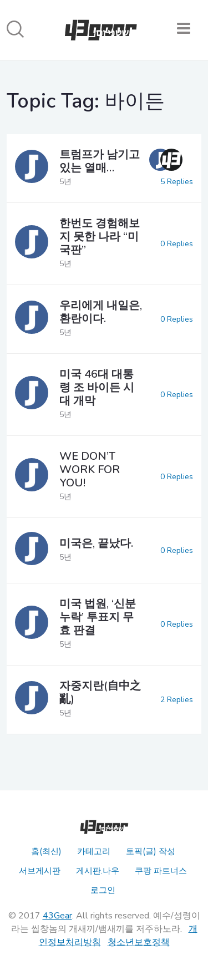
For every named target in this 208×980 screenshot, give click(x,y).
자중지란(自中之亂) (100, 692)
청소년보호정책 (139, 942)
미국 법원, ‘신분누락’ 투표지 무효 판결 (98, 617)
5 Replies (177, 182)
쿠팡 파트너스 (161, 871)
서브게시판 (40, 871)
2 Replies (177, 700)
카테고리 (94, 851)
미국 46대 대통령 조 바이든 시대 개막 (97, 387)
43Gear (57, 916)
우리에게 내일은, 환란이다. (101, 312)
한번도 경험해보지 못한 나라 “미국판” (100, 237)
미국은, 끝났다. (96, 543)
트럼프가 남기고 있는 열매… (100, 161)
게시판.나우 (98, 871)
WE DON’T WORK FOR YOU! (90, 469)
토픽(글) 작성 (151, 851)
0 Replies (177, 244)
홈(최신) (46, 851)
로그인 (103, 890)
